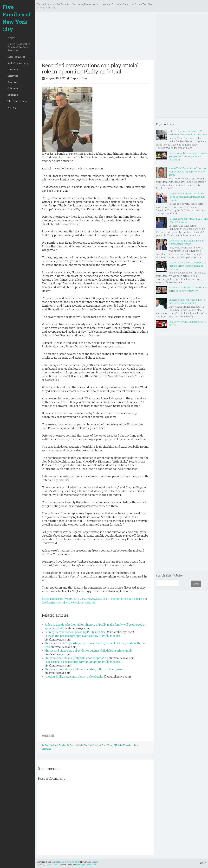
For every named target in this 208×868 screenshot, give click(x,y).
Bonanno (13, 95)
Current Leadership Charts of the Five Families (19, 47)
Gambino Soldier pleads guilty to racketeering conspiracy (187, 301)
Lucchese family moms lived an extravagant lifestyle (186, 242)
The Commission (18, 101)
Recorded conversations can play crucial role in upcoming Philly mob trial (90, 68)
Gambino (13, 82)
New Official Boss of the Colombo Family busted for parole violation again (187, 172)
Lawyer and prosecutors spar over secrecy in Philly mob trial (83, 636)
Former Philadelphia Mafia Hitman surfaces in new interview (188, 289)
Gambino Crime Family (55, 745)
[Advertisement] (95, 37)
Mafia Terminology (19, 63)
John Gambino (85, 745)
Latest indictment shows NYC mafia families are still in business (188, 133)
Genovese (13, 76)
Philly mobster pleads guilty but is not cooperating (76, 658)
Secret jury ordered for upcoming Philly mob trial (75, 632)
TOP (203, 863)
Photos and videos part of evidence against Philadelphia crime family (88, 650)
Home (11, 38)
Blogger (95, 862)
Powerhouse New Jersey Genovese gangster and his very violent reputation (188, 156)
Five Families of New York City (17, 18)
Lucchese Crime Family (103, 745)
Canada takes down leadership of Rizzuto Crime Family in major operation (187, 266)
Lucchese (13, 69)
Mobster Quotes (16, 57)
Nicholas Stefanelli (123, 745)
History (12, 107)
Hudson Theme (52, 865)
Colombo (13, 88)
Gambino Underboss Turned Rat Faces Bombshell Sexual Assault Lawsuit (187, 197)
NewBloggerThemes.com (86, 865)
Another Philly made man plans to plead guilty (74, 676)
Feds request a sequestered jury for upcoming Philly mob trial (83, 662)
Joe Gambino (72, 745)
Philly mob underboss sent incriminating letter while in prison (84, 669)
